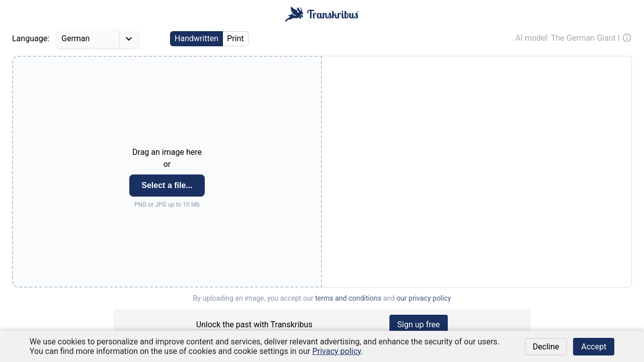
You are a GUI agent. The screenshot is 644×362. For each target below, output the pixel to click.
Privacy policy (337, 351)
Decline (546, 347)
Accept (594, 347)
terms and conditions (348, 298)
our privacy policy (424, 298)
